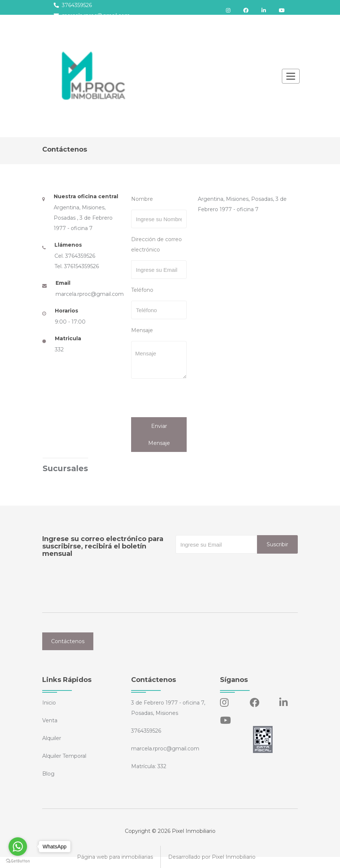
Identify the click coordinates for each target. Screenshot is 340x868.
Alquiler (52, 738)
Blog (48, 774)
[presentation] (182, 399)
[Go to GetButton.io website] (18, 861)
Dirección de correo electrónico (156, 244)
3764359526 (73, 5)
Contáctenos (68, 641)
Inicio (49, 703)
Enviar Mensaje (159, 435)
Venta (50, 720)
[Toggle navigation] (291, 76)
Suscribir (277, 544)
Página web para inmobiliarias (115, 857)
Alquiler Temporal (64, 756)
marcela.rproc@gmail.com (92, 16)
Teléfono (142, 290)
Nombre (142, 199)
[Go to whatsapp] (18, 847)
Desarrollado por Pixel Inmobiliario (212, 857)
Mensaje (142, 330)
